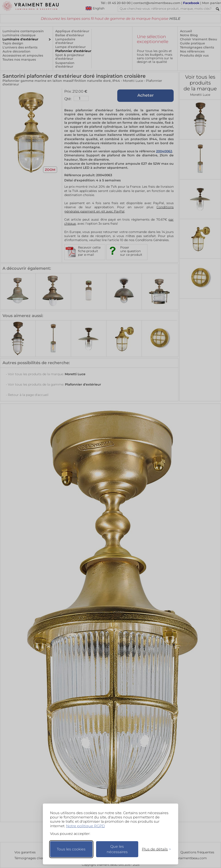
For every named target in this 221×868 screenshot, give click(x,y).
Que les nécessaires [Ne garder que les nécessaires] (117, 849)
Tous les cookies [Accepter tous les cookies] (71, 849)
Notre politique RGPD (85, 826)
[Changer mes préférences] (154, 849)
